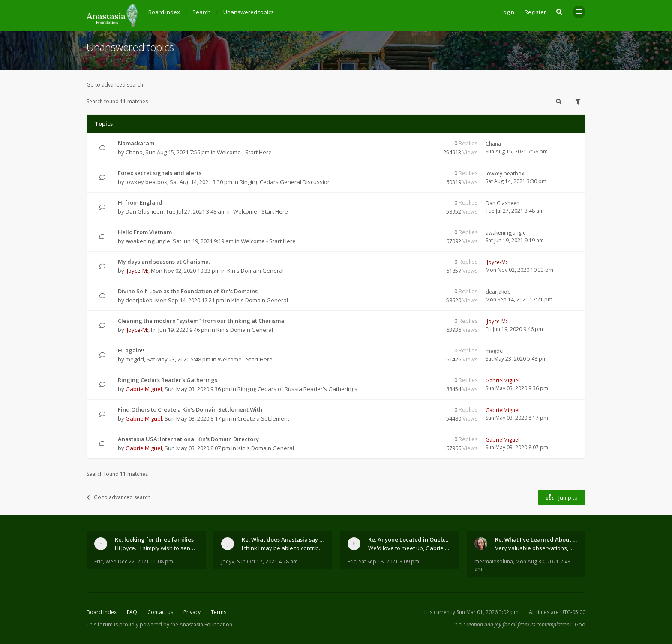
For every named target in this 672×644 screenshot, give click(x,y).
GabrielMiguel (144, 389)
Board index (102, 612)
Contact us (160, 612)
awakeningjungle (148, 241)
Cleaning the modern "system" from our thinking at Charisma (201, 321)
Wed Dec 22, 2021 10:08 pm (139, 561)
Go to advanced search (115, 85)
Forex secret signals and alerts (160, 173)
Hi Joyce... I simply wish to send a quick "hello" (156, 548)
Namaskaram (136, 143)
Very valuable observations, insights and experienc (537, 548)
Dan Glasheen (144, 211)
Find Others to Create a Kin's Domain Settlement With (190, 409)
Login (507, 12)
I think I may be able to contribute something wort (283, 548)
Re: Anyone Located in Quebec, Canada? (410, 539)
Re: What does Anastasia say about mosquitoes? (283, 539)
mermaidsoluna (494, 561)
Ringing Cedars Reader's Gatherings (168, 380)
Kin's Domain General (255, 271)
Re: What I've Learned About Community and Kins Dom (537, 539)
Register (535, 12)
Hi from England (140, 202)
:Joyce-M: (137, 271)
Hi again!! (131, 350)
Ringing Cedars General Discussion (285, 182)
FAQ (132, 612)
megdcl (135, 359)
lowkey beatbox (146, 182)
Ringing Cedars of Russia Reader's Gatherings (297, 389)
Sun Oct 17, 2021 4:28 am (267, 561)
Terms (219, 612)
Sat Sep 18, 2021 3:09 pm (389, 561)
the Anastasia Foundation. (202, 624)
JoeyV (228, 561)
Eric (99, 561)
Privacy (192, 612)
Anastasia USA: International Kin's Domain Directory (188, 439)
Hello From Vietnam (145, 232)
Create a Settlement (263, 418)
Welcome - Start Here (244, 152)
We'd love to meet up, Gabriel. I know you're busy (410, 548)
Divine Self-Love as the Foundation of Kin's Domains (188, 291)
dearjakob (139, 300)
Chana (134, 152)
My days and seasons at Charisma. (164, 262)
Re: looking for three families (154, 539)
